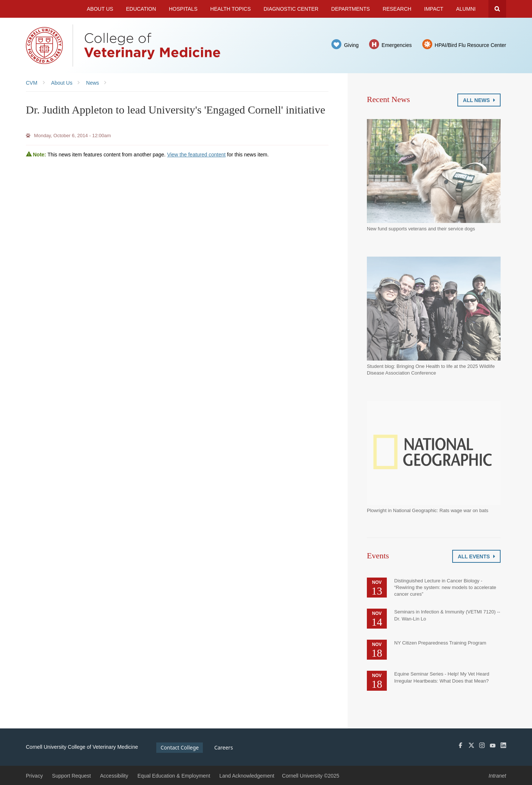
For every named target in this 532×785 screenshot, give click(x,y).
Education (141, 9)
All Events (476, 556)
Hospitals (183, 9)
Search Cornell (497, 9)
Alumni (466, 9)
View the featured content (196, 155)
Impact (434, 9)
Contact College (180, 747)
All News (479, 100)
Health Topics (231, 9)
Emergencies (397, 45)
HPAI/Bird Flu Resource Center (470, 45)
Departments (351, 9)
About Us (100, 9)
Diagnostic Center (291, 9)
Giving (351, 45)
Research (397, 9)
